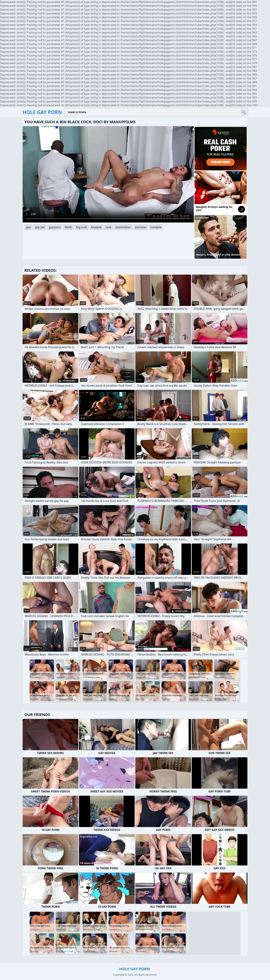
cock (109, 227)
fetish (68, 227)
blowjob (96, 227)
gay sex (40, 227)
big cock (82, 227)
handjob (156, 227)
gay (28, 227)
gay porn (55, 227)
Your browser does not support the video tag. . (108, 174)
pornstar (141, 227)
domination (123, 227)
